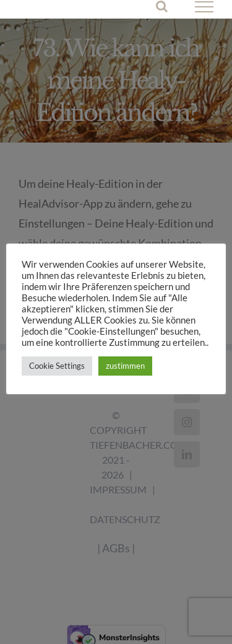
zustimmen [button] (125, 366)
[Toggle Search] (162, 6)
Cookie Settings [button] (57, 366)
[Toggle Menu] (204, 7)
